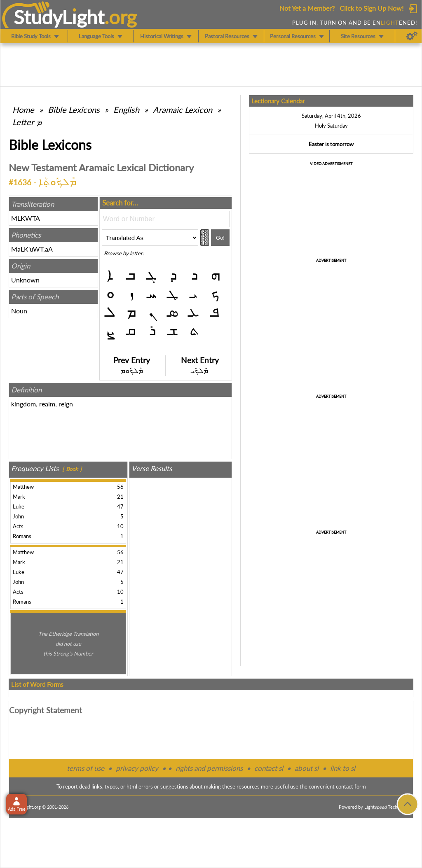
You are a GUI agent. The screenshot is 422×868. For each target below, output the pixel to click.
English (126, 110)
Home (23, 110)
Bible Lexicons (74, 110)
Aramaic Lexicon (183, 110)
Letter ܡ (27, 122)
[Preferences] (412, 36)
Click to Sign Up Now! (372, 8)
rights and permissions (209, 768)
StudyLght (59, 17)
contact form (351, 786)
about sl (307, 768)
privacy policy (137, 768)
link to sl (343, 768)
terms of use (86, 768)
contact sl (269, 768)
